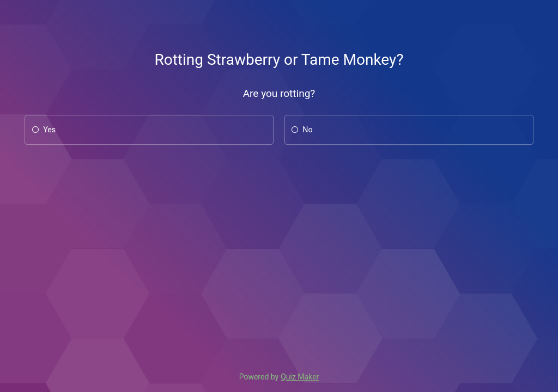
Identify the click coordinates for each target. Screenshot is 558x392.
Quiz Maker (300, 377)
